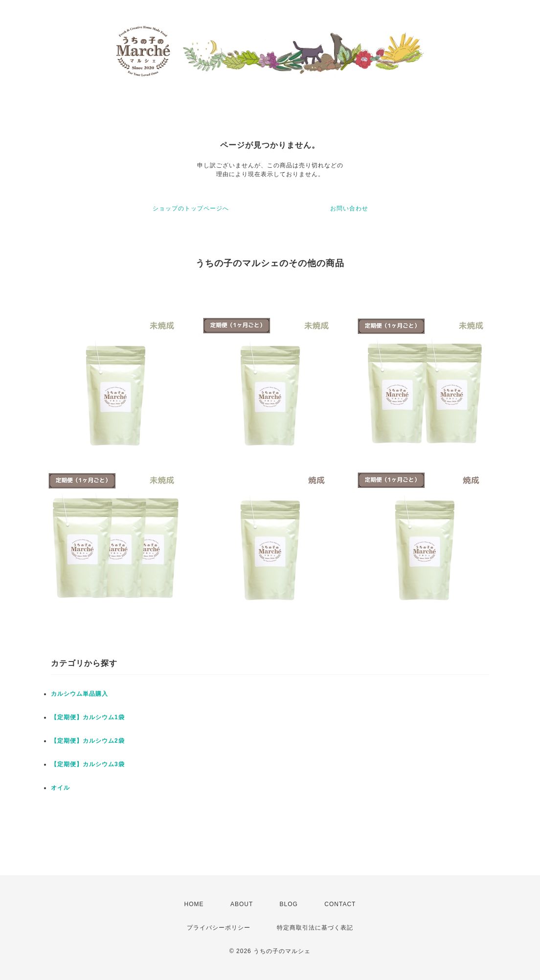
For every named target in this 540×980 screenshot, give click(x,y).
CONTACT (340, 904)
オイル (60, 788)
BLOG (289, 904)
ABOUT (242, 904)
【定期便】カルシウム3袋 (88, 764)
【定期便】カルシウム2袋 (88, 741)
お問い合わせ (349, 208)
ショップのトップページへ (191, 208)
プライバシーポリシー (219, 928)
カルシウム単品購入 (79, 694)
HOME (194, 904)
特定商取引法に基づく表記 (315, 928)
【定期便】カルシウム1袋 (88, 717)
